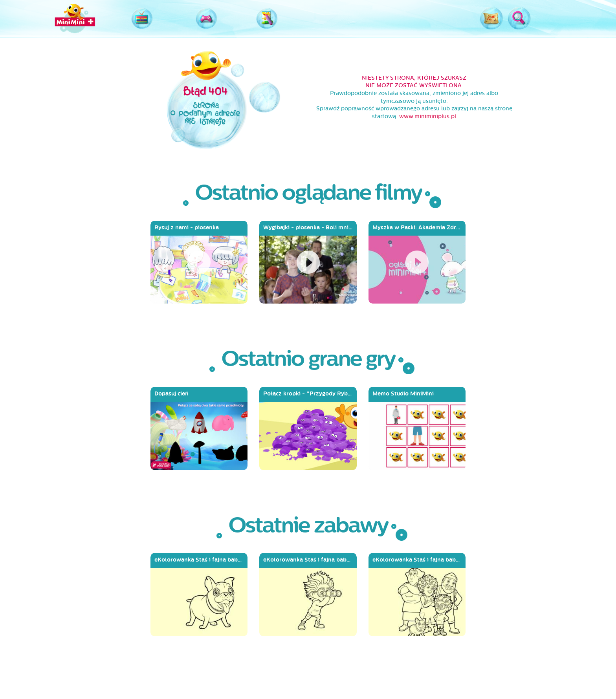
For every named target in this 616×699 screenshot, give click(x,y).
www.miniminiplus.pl (428, 116)
